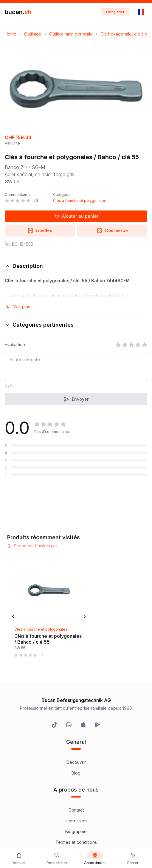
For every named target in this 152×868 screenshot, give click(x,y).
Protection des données (76, 692)
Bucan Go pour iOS (76, 751)
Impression (76, 649)
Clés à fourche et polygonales (80, 201)
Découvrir (76, 590)
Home (11, 34)
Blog (76, 601)
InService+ (76, 729)
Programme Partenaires (76, 740)
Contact (76, 638)
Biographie (76, 660)
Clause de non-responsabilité (76, 681)
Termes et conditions (76, 670)
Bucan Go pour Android (76, 761)
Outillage (33, 34)
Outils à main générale (71, 34)
